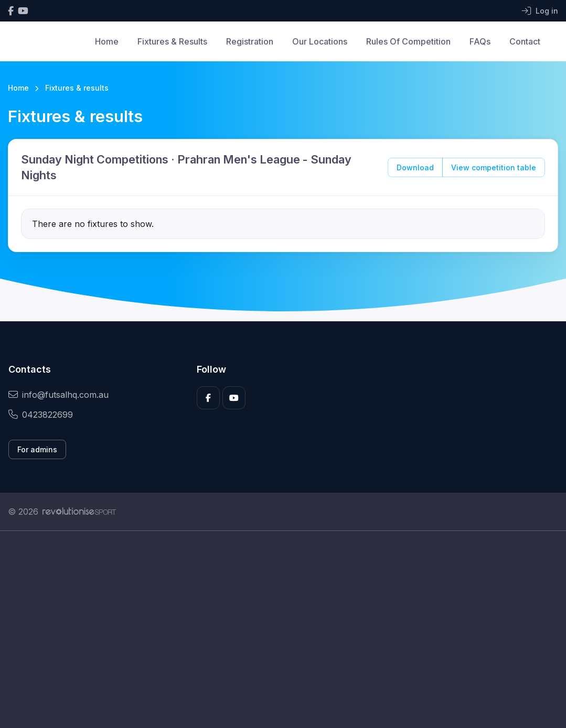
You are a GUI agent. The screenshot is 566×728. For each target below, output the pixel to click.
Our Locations (320, 41)
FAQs (480, 41)
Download (415, 167)
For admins (37, 449)
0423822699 (41, 415)
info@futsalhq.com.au (58, 395)
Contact (525, 41)
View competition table (494, 167)
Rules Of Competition (408, 41)
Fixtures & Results (172, 41)
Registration (250, 41)
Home (107, 41)
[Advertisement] (283, 629)
